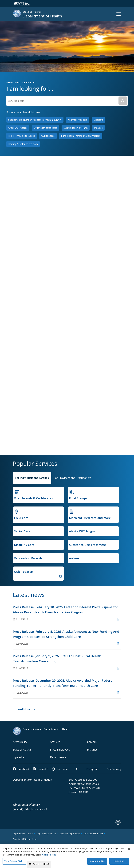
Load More (23, 709)
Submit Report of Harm (76, 128)
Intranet (92, 750)
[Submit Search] (123, 101)
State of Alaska (22, 750)
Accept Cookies (97, 863)
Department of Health (23, 834)
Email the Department (70, 834)
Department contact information (32, 780)
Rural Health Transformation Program (81, 136)
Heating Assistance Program (23, 144)
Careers (92, 742)
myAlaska (18, 757)
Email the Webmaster (93, 834)
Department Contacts (46, 834)
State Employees (60, 750)
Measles (98, 128)
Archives (55, 742)
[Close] (129, 850)
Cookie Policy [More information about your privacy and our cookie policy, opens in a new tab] (49, 856)
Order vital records (18, 128)
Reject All (119, 863)
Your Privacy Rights (14, 863)
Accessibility (20, 742)
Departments (58, 757)
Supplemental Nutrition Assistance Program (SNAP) (35, 120)
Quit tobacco (48, 136)
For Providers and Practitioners (73, 478)
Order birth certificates (45, 128)
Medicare (98, 120)
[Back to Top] (118, 822)
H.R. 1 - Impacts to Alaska (22, 136)
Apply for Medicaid (78, 120)
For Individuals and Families (32, 478)
